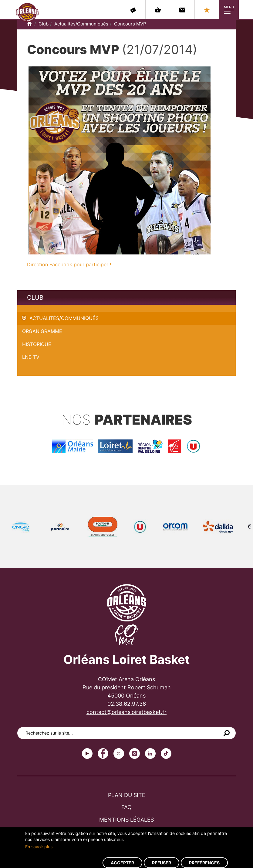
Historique (37, 344)
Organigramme (42, 331)
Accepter (122, 863)
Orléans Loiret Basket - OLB (27, 12)
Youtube (87, 754)
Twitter (119, 754)
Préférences (204, 863)
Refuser (162, 863)
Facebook (103, 754)
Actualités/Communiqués (81, 24)
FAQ (126, 807)
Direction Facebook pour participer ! (69, 264)
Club (44, 24)
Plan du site (127, 795)
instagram (135, 754)
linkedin (150, 754)
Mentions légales (126, 820)
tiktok (166, 754)
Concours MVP (130, 24)
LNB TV (31, 357)
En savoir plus (39, 847)
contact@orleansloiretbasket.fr (126, 712)
